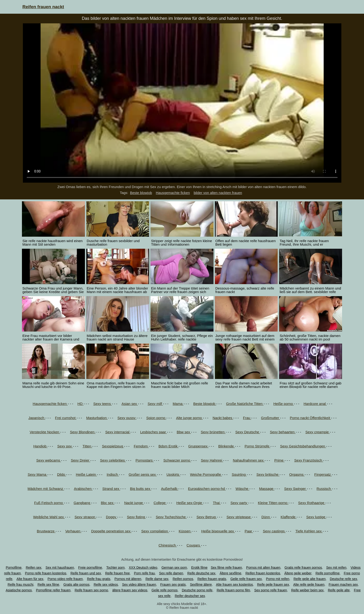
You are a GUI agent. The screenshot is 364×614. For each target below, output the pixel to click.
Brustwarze (46, 531)
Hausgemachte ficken (173, 193)
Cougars (194, 545)
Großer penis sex (143, 474)
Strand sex (111, 489)
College (160, 503)
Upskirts (173, 474)
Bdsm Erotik (169, 446)
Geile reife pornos (165, 590)
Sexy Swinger (296, 489)
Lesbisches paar (153, 432)
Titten (87, 446)
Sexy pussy (127, 418)
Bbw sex (184, 432)
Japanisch (37, 418)
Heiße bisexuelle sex (218, 531)
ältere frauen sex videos (130, 590)
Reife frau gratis (99, 579)
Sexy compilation (155, 531)
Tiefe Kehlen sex (309, 531)
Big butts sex (141, 489)
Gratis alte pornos (77, 585)
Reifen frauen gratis (212, 579)
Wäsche (243, 489)
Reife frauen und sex (86, 573)
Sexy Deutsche (248, 432)
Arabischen (83, 489)
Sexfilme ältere (201, 585)
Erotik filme (199, 568)
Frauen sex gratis (173, 585)
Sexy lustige (316, 517)
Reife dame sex (157, 579)
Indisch (113, 474)
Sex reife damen (171, 573)
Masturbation (97, 418)
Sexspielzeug (113, 446)
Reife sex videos (106, 585)
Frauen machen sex (343, 585)
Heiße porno (284, 404)
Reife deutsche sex (201, 573)
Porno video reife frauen (65, 579)
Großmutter (270, 418)
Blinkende (226, 446)
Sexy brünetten (213, 432)
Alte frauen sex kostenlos (234, 585)
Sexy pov (65, 446)
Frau (247, 418)
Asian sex (130, 404)
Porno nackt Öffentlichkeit (311, 418)
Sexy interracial (118, 432)
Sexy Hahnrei (212, 460)
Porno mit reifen (278, 579)
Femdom (141, 446)
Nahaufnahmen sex (249, 460)
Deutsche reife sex (343, 579)
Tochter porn (115, 568)
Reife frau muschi (20, 585)
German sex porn (174, 568)
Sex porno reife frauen (271, 590)
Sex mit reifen (336, 568)
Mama (178, 404)
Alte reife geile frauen (309, 585)
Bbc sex (108, 503)
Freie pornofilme (90, 568)
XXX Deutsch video (143, 568)
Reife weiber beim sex (307, 590)
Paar (249, 531)
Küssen (185, 531)
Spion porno (156, 418)
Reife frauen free (117, 573)
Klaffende (289, 517)
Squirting (239, 474)
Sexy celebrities (113, 460)
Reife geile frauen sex (273, 585)
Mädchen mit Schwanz (46, 489)
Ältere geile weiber (298, 573)
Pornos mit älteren (128, 579)
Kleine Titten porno (273, 503)
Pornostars (145, 460)
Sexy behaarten (283, 432)
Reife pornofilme (328, 573)
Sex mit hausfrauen (60, 568)
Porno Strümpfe (257, 446)
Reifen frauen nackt (43, 7)
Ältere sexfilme (230, 573)
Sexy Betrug (207, 517)
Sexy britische (268, 474)
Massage (267, 489)
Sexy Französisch (309, 460)
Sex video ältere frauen (139, 585)
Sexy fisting (136, 517)
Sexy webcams (49, 460)
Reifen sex (33, 568)
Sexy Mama (37, 474)
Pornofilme (14, 568)
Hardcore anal (315, 404)
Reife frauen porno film (233, 590)
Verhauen (73, 531)
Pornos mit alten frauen (263, 568)
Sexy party (239, 503)
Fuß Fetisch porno (49, 503)
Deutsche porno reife (197, 590)
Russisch (324, 489)
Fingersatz (323, 474)
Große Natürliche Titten (245, 404)
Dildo (62, 474)
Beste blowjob (141, 193)
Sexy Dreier (81, 460)
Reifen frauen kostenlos (263, 573)
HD (80, 404)
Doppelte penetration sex (111, 531)
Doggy (112, 517)
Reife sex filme (48, 585)
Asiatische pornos (19, 590)
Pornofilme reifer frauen (53, 590)
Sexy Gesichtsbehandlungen (303, 446)
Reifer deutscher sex (190, 596)
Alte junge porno (189, 418)
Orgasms (297, 474)
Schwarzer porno (177, 460)
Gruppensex (198, 446)
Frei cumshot (66, 418)
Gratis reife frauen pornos (303, 568)
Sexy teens (102, 404)
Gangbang (82, 503)
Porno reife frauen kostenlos (46, 573)
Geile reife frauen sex (246, 579)
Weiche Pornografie (206, 474)
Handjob (40, 446)
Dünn (266, 517)
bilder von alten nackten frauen (218, 193)
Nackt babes (223, 418)
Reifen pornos (183, 579)
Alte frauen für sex (30, 579)
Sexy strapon (85, 517)
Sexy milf (155, 404)
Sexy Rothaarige (312, 503)
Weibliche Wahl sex (49, 517)
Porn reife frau (144, 573)
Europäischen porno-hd (207, 489)
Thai (217, 503)
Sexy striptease (239, 517)
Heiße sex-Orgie (190, 503)
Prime (279, 460)
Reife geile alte (339, 590)
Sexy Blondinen (83, 432)
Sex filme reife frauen (226, 568)
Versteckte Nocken (45, 432)
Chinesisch (168, 545)
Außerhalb (169, 489)
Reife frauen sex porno (92, 590)
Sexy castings (274, 531)
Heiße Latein (86, 474)
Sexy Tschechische (171, 517)
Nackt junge (134, 503)
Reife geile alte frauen (310, 579)
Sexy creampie (317, 432)
